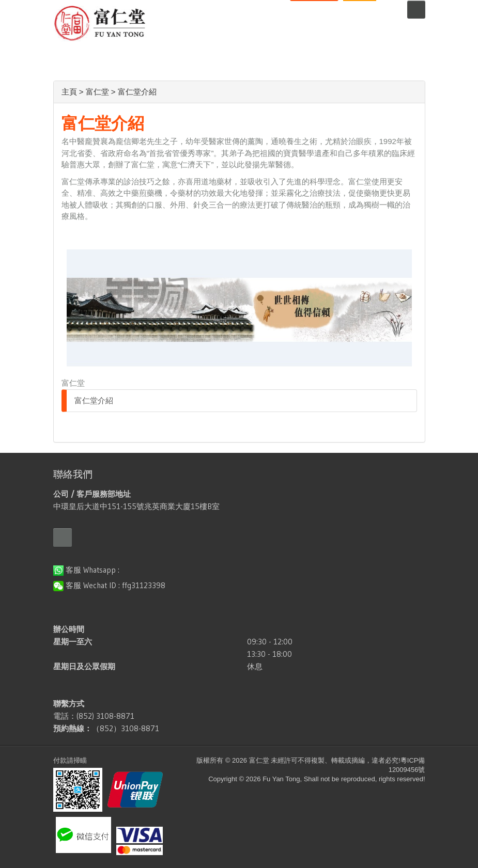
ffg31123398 (144, 585)
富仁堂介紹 (94, 400)
